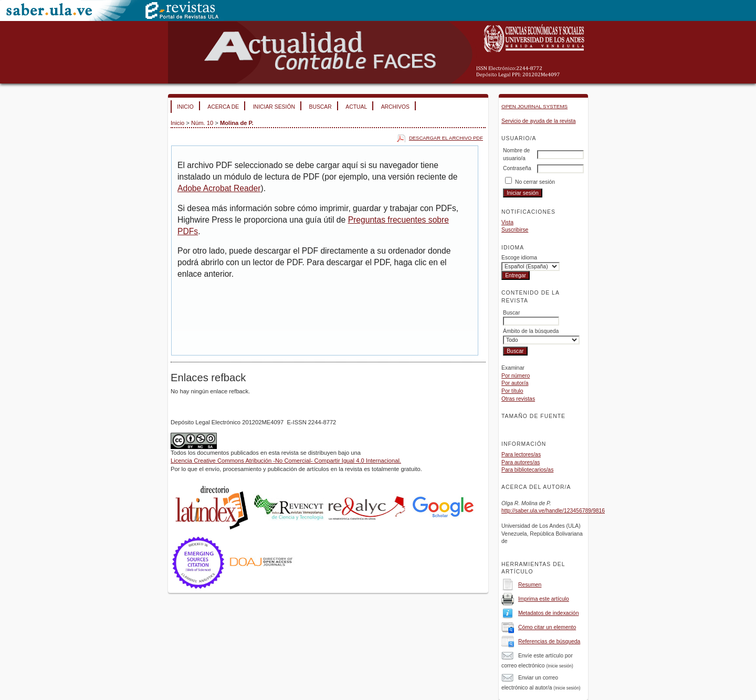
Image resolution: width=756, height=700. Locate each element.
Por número (516, 376)
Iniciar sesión (274, 107)
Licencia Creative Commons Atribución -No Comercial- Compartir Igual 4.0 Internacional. (286, 461)
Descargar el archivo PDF (446, 138)
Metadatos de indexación (549, 613)
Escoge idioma (519, 258)
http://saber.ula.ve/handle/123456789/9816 (553, 511)
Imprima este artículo (544, 599)
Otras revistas (518, 399)
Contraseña (517, 168)
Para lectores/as (521, 455)
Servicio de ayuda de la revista (539, 121)
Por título (512, 391)
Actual (356, 107)
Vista (507, 222)
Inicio (185, 107)
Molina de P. (237, 123)
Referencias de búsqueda (549, 641)
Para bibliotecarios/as (527, 470)
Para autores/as (521, 462)
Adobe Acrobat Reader (219, 188)
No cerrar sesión (535, 182)
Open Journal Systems (534, 106)
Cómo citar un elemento (547, 627)
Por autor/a (515, 383)
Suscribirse (515, 230)
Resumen (530, 585)
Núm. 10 (202, 123)
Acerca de (223, 107)
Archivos (395, 107)
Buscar (320, 107)
